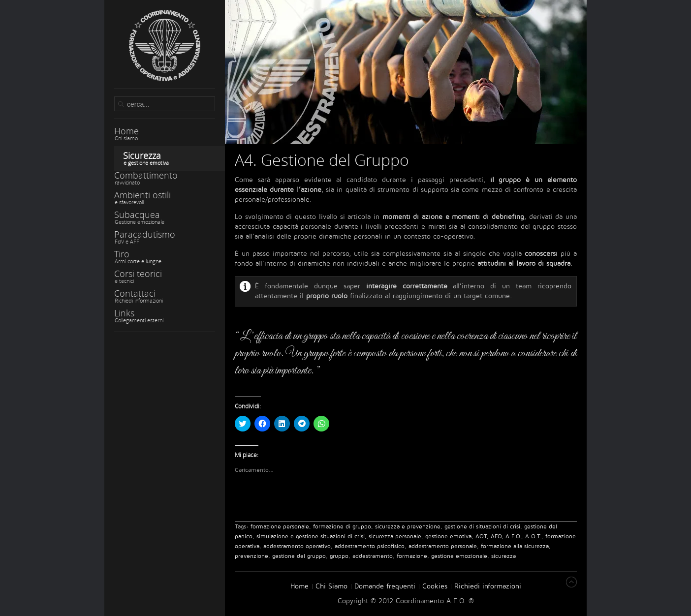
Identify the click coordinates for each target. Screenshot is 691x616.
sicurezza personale (395, 537)
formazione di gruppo (342, 527)
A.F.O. (513, 537)
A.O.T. (533, 537)
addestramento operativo (297, 546)
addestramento (373, 556)
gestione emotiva (448, 537)
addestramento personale (443, 546)
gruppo (339, 556)
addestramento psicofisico (370, 546)
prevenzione (251, 556)
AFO (496, 537)
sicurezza (503, 556)
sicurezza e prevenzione (408, 527)
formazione (412, 556)
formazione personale (280, 527)
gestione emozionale (459, 556)
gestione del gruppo (299, 556)
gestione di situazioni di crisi (482, 527)
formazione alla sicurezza (515, 546)
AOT (481, 537)
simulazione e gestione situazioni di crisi (311, 537)
